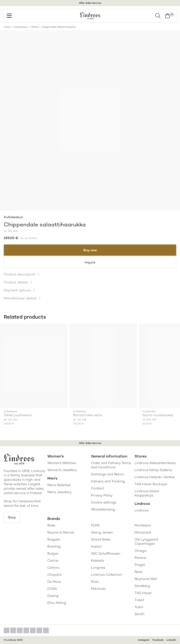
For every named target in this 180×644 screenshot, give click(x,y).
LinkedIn (171, 640)
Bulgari (53, 553)
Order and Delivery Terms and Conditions (111, 465)
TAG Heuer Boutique (151, 484)
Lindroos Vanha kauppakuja (147, 493)
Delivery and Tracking (108, 481)
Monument (143, 532)
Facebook (158, 640)
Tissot (139, 600)
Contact (97, 488)
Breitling (54, 546)
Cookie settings (104, 502)
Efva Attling (57, 603)
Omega (141, 551)
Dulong (53, 596)
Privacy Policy (102, 495)
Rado (139, 572)
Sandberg (142, 586)
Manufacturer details (20, 298)
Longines (98, 568)
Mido (95, 582)
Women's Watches (62, 463)
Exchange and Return (108, 474)
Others (35, 27)
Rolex (51, 525)
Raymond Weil (146, 579)
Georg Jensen (102, 532)
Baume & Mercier (61, 532)
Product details (16, 282)
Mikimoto (98, 589)
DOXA (52, 589)
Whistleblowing (103, 509)
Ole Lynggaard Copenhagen (146, 541)
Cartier (53, 560)
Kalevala (97, 560)
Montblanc (143, 525)
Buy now (90, 250)
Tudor (139, 607)
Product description (20, 274)
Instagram (144, 640)
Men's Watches (59, 485)
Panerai (141, 558)
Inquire (90, 262)
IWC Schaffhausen (106, 553)
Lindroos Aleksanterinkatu (155, 463)
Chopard (54, 575)
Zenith (139, 614)
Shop (12, 517)
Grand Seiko (101, 539)
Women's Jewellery (62, 470)
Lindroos (141, 510)
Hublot (96, 546)
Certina (53, 568)
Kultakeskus (21, 27)
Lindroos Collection (106, 575)
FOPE (95, 525)
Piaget (140, 565)
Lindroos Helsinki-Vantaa (155, 477)
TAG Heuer (143, 593)
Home (7, 27)
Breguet (54, 539)
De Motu (54, 582)
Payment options (17, 290)
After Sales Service (90, 3)
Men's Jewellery (59, 492)
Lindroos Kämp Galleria (153, 470)
